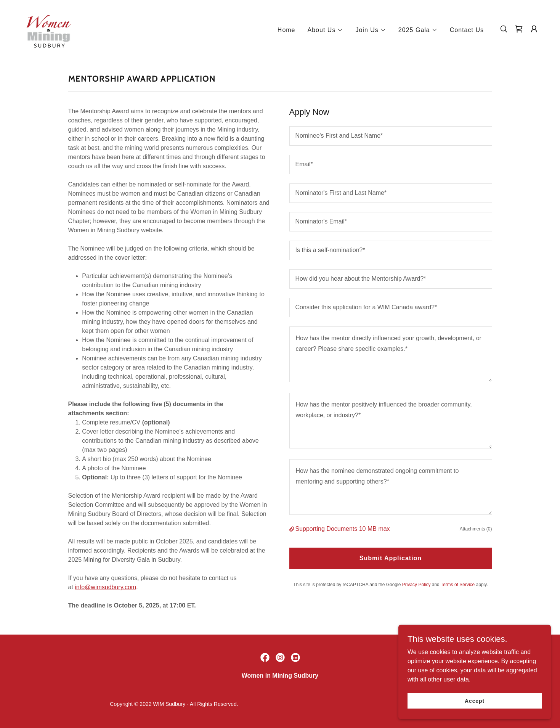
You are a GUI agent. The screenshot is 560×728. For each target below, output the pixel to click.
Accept (475, 701)
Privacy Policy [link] (416, 585)
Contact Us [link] (467, 30)
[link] (49, 28)
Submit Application (391, 558)
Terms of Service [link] (458, 585)
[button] (326, 30)
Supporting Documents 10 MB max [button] (343, 529)
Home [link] (286, 30)
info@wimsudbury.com (105, 587)
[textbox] (391, 136)
